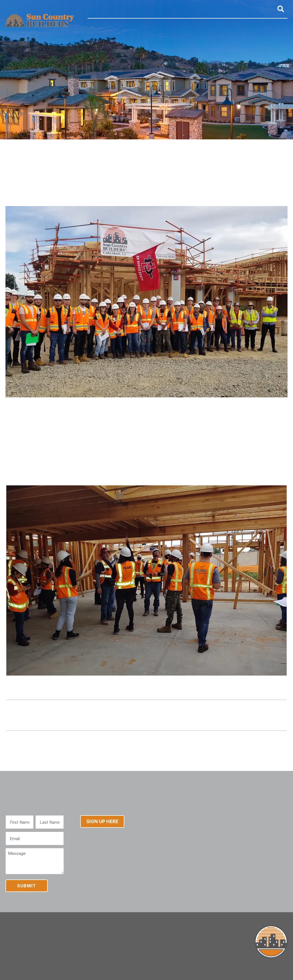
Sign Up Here (102, 821)
